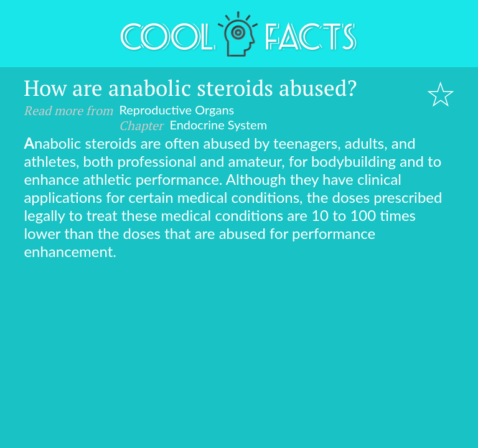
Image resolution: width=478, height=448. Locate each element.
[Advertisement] (239, 353)
